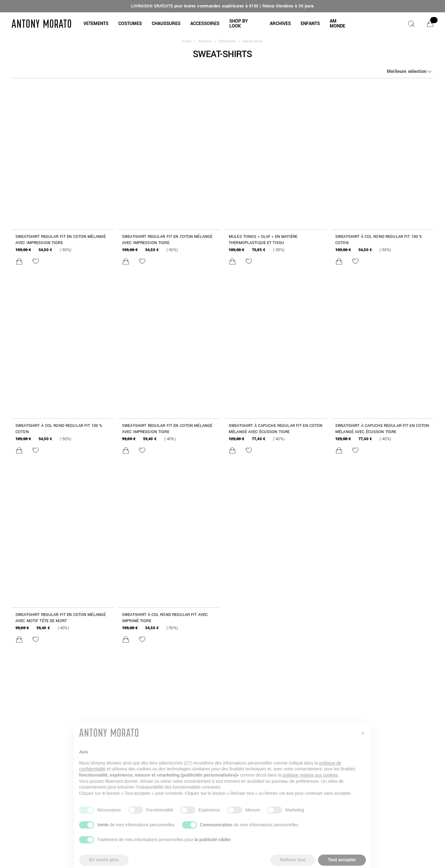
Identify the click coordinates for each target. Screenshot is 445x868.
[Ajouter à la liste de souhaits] (36, 261)
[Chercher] (411, 24)
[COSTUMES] (130, 24)
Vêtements (227, 41)
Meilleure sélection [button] (407, 72)
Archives (205, 41)
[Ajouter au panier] (19, 261)
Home (186, 41)
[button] (96, 24)
